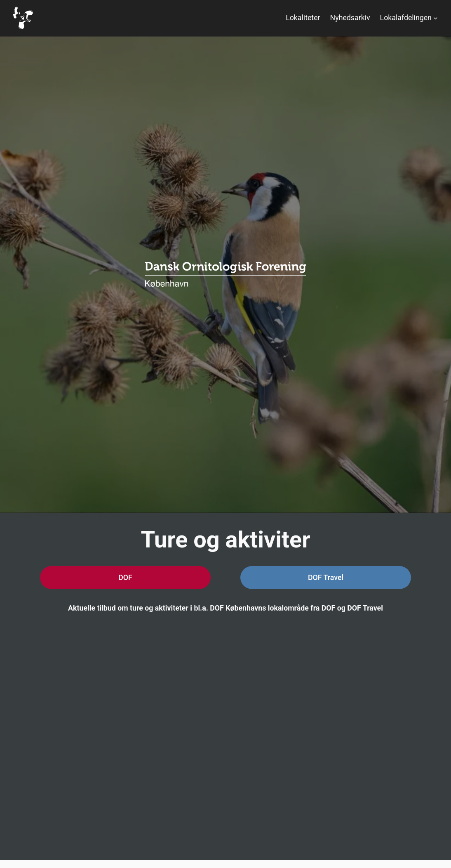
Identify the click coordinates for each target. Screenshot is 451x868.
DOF (125, 578)
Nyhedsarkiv (350, 18)
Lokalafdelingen (406, 18)
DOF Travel (326, 578)
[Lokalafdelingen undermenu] (436, 18)
